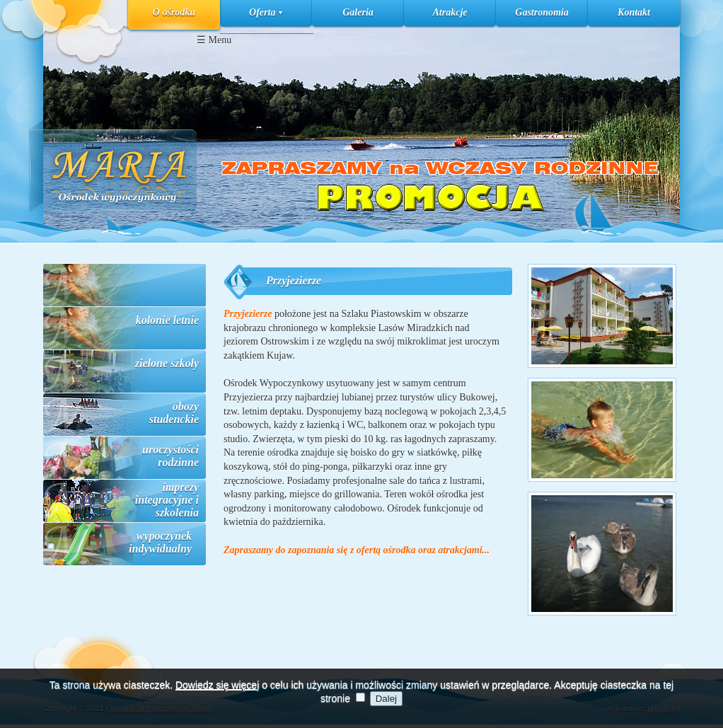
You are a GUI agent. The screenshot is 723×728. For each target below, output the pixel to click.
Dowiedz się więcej (217, 691)
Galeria (358, 12)
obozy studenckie (174, 413)
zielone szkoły (167, 363)
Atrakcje (450, 12)
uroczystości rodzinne (170, 456)
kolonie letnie (167, 320)
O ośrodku (174, 12)
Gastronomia (542, 12)
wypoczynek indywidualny (160, 542)
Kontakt (634, 12)
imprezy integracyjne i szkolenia (167, 500)
